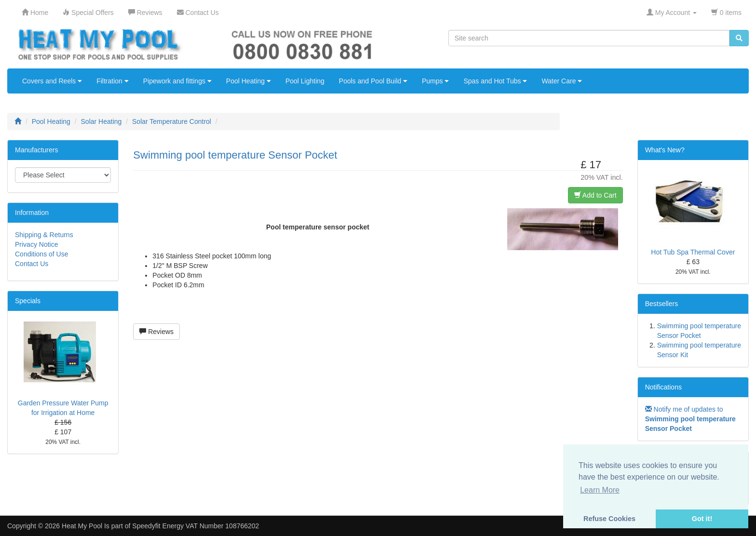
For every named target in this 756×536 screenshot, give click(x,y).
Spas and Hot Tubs (495, 81)
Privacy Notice (36, 244)
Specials (28, 301)
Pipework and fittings (177, 81)
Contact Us (32, 264)
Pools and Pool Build (373, 81)
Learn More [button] (600, 490)
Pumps (435, 81)
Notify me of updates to (690, 419)
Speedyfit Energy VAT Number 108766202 (196, 526)
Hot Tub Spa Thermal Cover (693, 252)
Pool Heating (249, 81)
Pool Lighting (305, 81)
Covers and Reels (52, 81)
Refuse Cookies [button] (609, 519)
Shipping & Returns (44, 235)
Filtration (113, 81)
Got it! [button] (702, 519)
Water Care (562, 81)
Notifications (663, 387)
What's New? (665, 150)
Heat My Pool (82, 526)
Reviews (156, 332)
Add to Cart (595, 195)
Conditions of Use (42, 254)
